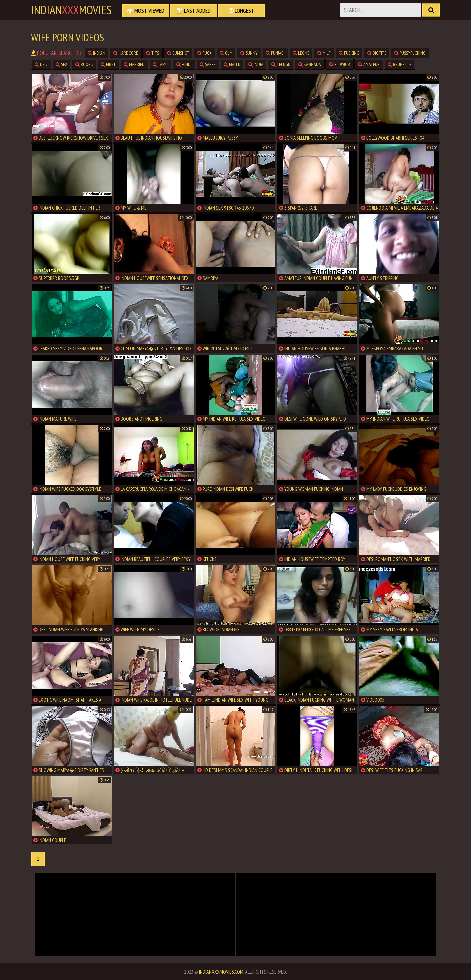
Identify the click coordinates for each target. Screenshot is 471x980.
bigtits (377, 53)
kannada (310, 64)
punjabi (275, 53)
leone (301, 53)
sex (61, 64)
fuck (204, 53)
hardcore (126, 53)
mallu (232, 64)
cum (226, 53)
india (256, 64)
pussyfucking (410, 53)
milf (324, 53)
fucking (349, 53)
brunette (400, 64)
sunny (249, 53)
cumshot (178, 53)
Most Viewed (146, 10)
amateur (369, 64)
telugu (281, 64)
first (108, 64)
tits (152, 53)
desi (41, 64)
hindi (184, 64)
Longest (241, 10)
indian (96, 53)
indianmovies (71, 10)
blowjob (340, 64)
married (134, 64)
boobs (84, 64)
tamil (160, 64)
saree (208, 64)
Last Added (194, 10)
